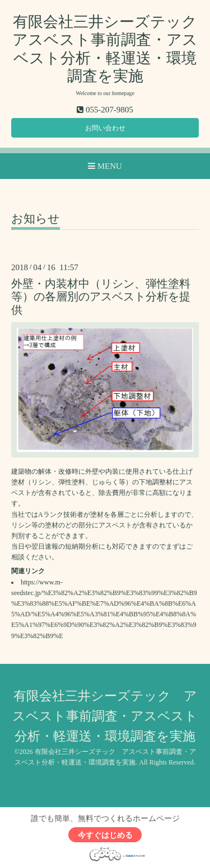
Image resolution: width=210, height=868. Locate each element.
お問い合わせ (105, 128)
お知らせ (36, 219)
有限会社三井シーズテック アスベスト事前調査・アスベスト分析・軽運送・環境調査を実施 (105, 716)
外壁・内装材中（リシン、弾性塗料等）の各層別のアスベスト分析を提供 (101, 297)
